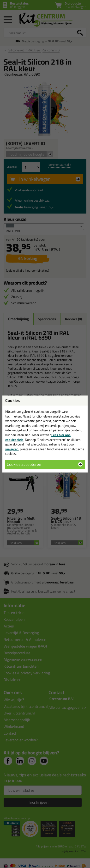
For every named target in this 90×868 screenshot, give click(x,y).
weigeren (12, 449)
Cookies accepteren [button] (24, 464)
